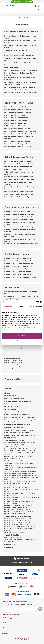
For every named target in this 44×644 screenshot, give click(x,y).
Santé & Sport (12, 287)
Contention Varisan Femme (13, 350)
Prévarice (5, 622)
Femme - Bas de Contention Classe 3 (18, 112)
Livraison (8, 393)
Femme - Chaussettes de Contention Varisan (20, 87)
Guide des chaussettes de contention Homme (19, 512)
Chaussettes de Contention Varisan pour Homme (22, 244)
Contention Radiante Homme (14, 363)
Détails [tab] (21, 306)
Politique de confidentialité (25, 604)
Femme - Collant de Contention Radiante (19, 179)
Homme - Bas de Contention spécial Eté (19, 264)
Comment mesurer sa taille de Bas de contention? (20, 473)
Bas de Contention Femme (19, 103)
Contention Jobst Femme (12, 354)
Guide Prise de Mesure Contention (17, 415)
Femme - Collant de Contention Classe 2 (19, 164)
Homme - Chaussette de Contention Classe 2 (20, 214)
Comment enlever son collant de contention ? (19, 524)
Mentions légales (10, 396)
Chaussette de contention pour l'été (17, 53)
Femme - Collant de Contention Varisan (19, 192)
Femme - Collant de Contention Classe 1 (19, 161)
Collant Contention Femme (19, 157)
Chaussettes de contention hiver (16, 50)
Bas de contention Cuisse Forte (16, 120)
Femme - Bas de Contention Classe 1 (17, 107)
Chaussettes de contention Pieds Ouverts (19, 56)
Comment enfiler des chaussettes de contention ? (20, 518)
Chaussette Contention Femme (21, 32)
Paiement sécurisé (11, 404)
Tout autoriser (22, 335)
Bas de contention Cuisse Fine (15, 123)
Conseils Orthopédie (12, 535)
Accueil (18, 17)
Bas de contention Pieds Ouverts (16, 118)
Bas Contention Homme (17, 254)
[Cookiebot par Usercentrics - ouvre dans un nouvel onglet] (35, 302)
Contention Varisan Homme (13, 369)
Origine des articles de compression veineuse (21, 417)
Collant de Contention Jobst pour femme (19, 194)
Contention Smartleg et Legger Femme (17, 348)
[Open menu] (3, 10)
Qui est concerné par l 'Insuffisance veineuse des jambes (22, 448)
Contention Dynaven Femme (13, 352)
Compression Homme (12, 359)
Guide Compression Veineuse (15, 440)
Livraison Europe (10, 409)
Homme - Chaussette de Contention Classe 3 (20, 217)
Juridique (5, 633)
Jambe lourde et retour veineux (14, 444)
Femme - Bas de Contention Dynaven (18, 147)
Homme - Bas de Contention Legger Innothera (21, 277)
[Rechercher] (39, 10)
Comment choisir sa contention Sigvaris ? (17, 487)
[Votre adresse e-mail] (20, 609)
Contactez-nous (10, 544)
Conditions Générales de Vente (15, 398)
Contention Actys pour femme (14, 356)
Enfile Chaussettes (11, 68)
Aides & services (7, 628)
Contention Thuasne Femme (13, 346)
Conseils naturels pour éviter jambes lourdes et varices (21, 450)
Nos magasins (9, 542)
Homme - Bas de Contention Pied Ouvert (19, 266)
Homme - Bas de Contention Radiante (18, 272)
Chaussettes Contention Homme (22, 207)
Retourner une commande (14, 427)
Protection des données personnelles (18, 401)
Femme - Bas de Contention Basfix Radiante (20, 131)
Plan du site (9, 547)
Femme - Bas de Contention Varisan (17, 141)
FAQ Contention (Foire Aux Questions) (16, 532)
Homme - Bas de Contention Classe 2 (18, 258)
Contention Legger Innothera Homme (16, 367)
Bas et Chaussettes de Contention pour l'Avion (21, 296)
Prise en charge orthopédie (13, 537)
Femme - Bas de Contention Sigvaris (17, 129)
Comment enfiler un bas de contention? (17, 520)
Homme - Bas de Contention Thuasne (18, 274)
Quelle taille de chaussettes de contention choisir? (20, 481)
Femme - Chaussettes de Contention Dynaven (21, 93)
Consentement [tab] (7, 306)
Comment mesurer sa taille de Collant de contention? (21, 475)
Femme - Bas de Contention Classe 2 (18, 110)
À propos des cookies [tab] (35, 306)
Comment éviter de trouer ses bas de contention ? (20, 526)
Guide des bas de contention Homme (16, 514)
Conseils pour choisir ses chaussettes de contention (20, 471)
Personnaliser (22, 341)
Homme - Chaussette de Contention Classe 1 (20, 211)
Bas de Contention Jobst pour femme (18, 144)
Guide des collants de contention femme (17, 510)
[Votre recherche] (24, 10)
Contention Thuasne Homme (13, 365)
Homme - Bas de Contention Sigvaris (18, 269)
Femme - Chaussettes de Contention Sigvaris (21, 70)
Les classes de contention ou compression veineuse (20, 442)
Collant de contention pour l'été (16, 169)
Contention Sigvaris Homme (13, 361)
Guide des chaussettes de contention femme (18, 505)
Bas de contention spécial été (15, 115)
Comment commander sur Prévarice (17, 425)
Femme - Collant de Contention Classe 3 (19, 167)
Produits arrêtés (13, 379)
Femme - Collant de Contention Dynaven (19, 197)
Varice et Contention (11, 446)
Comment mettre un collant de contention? (18, 522)
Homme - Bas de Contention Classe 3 (18, 261)
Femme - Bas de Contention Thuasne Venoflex (21, 134)
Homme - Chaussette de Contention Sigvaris (20, 227)
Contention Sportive (12, 299)
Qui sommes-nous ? (12, 412)
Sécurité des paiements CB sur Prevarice (19, 430)
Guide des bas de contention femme (16, 507)
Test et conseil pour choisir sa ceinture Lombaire (19, 539)
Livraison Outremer (11, 407)
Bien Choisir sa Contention (14, 461)
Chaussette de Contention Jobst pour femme (21, 90)
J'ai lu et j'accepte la (19, 604)
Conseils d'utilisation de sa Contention (18, 516)
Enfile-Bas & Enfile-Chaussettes (16, 126)
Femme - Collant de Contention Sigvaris (19, 177)
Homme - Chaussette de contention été (19, 220)
